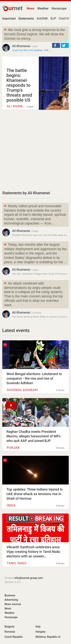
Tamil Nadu (17, 563)
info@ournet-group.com (29, 578)
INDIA (11, 505)
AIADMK (42, 19)
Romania (10, 632)
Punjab (13, 448)
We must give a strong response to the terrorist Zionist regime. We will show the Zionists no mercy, (34, 34)
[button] (56, 45)
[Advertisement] (35, 150)
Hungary (41, 632)
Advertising (11, 600)
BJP (53, 19)
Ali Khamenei (21, 46)
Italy (38, 627)
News (30, 8)
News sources (13, 604)
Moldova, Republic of (48, 637)
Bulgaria (9, 627)
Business (10, 595)
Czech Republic (14, 637)
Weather (43, 8)
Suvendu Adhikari (22, 390)
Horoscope (59, 8)
